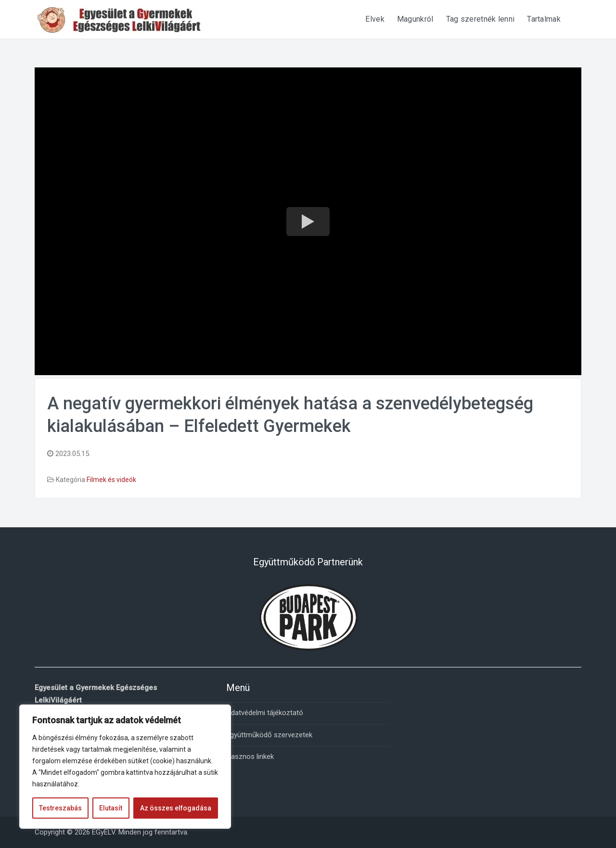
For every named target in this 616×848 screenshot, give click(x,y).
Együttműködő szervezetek (269, 735)
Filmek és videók (111, 480)
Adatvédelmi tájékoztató (265, 713)
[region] (125, 767)
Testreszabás (60, 808)
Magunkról (415, 19)
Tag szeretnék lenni (481, 19)
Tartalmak (544, 19)
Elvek (375, 19)
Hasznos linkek (250, 757)
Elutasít (111, 808)
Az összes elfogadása (176, 808)
